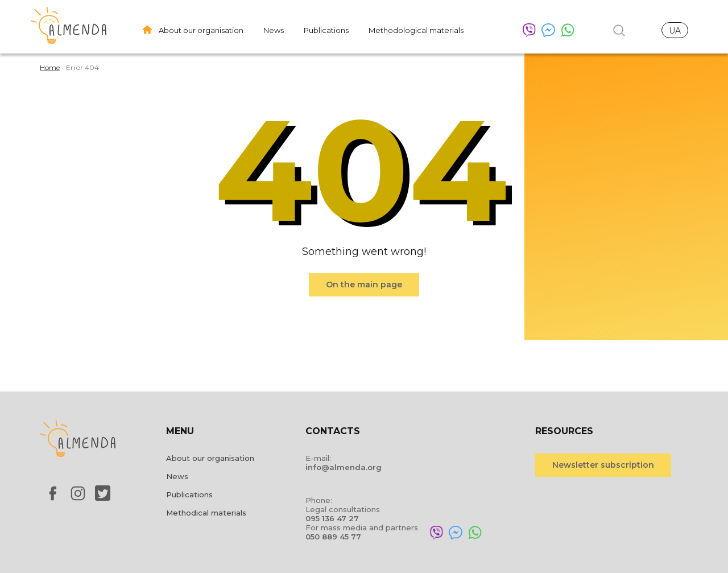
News (274, 30)
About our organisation (201, 30)
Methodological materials (416, 30)
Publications (326, 30)
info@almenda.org (344, 467)
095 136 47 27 (332, 518)
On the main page (364, 285)
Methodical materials (206, 513)
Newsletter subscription (603, 465)
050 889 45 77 (333, 537)
